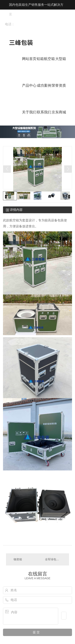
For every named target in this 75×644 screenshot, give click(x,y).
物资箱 (18, 559)
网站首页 (29, 59)
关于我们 (29, 112)
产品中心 (29, 85)
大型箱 (61, 59)
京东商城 (59, 112)
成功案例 (44, 85)
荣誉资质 (59, 85)
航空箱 (49, 59)
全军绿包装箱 (53, 559)
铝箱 (40, 59)
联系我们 (44, 112)
